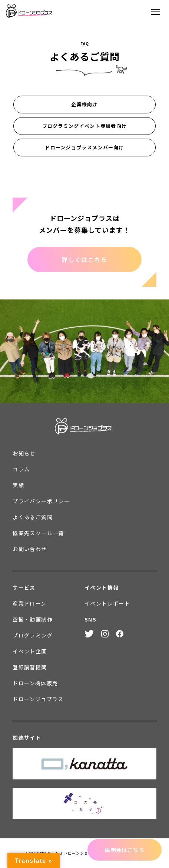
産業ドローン (29, 603)
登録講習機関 (30, 667)
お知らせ (24, 453)
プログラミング (33, 635)
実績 (18, 485)
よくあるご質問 (33, 517)
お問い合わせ (30, 549)
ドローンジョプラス (38, 699)
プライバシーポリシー (41, 501)
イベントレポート (107, 603)
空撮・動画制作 (33, 619)
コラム (21, 469)
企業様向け (84, 104)
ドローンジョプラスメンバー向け (84, 147)
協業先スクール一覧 (38, 533)
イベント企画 (30, 651)
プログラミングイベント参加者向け (85, 126)
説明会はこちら (125, 850)
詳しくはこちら (84, 259)
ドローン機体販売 (35, 683)
